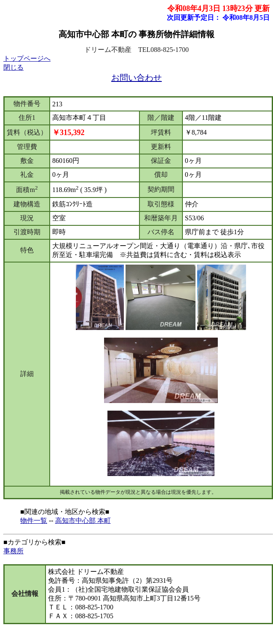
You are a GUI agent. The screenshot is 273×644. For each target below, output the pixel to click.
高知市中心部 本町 (83, 521)
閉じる (13, 67)
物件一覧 (34, 521)
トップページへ (27, 58)
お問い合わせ (136, 78)
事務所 (13, 551)
